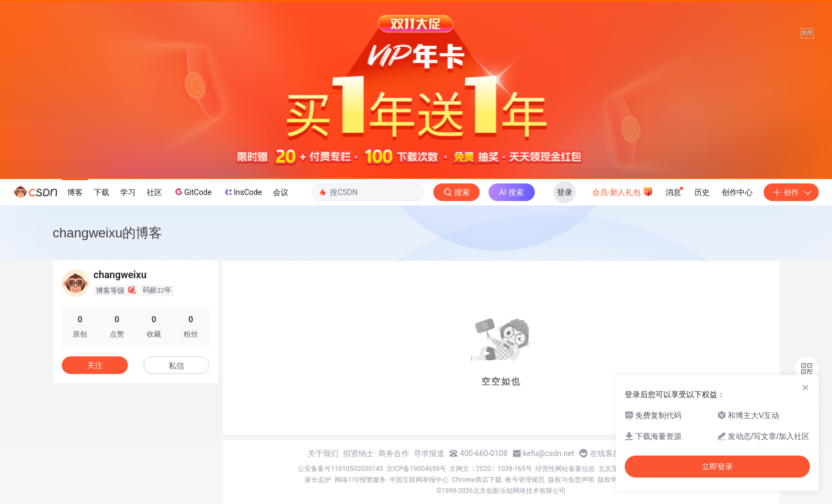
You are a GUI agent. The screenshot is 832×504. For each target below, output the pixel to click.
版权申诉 (611, 480)
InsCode (242, 192)
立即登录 (717, 467)
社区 (154, 192)
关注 (95, 365)
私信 (176, 366)
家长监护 (318, 480)
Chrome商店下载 (477, 480)
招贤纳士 (358, 453)
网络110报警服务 (360, 480)
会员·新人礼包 (623, 191)
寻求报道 (429, 453)
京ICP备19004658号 (417, 469)
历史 (702, 192)
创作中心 (737, 192)
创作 (791, 192)
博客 (75, 192)
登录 (565, 192)
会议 (281, 192)
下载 (101, 192)
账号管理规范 (525, 480)
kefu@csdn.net (549, 453)
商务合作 (394, 453)
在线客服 (605, 453)
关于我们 (323, 453)
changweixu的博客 (108, 233)
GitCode (192, 192)
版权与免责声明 (571, 480)
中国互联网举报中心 (419, 480)
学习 (128, 192)
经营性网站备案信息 (565, 469)
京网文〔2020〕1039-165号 (491, 469)
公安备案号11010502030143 (340, 469)
